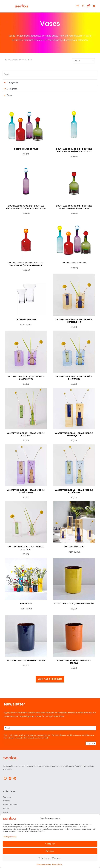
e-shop (14, 60)
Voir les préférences (50, 858)
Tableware (22, 60)
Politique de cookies (44, 864)
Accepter (50, 844)
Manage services (10, 837)
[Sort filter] (83, 61)
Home (8, 60)
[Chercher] (50, 74)
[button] (78, 6)
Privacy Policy (57, 864)
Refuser (50, 851)
